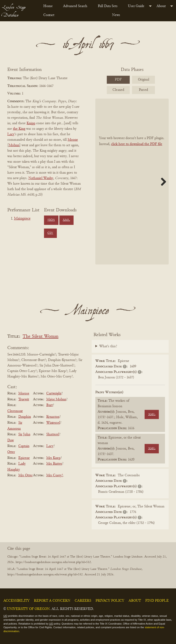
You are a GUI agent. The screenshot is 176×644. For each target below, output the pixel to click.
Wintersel (53, 423)
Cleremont (15, 411)
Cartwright (54, 393)
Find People (157, 601)
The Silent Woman (41, 337)
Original (144, 80)
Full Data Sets (108, 6)
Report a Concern (52, 601)
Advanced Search (75, 6)
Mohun (14, 145)
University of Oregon (28, 609)
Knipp (31, 123)
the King (19, 129)
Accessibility (16, 601)
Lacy (11, 134)
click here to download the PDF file (137, 144)
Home (48, 6)
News (116, 15)
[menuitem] (49, 6)
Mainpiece (22, 219)
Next (162, 182)
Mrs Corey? (55, 475)
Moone (73, 140)
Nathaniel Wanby (41, 178)
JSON (51, 220)
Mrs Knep (53, 458)
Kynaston (53, 417)
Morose (24, 393)
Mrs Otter (25, 475)
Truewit (24, 399)
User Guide (136, 6)
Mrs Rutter (54, 464)
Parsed (143, 90)
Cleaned (118, 90)
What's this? (108, 346)
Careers (83, 601)
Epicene (24, 458)
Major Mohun (56, 399)
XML (66, 220)
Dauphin (25, 417)
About (161, 6)
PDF (118, 80)
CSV (50, 233)
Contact (49, 15)
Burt (49, 405)
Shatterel (53, 434)
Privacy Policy (110, 601)
